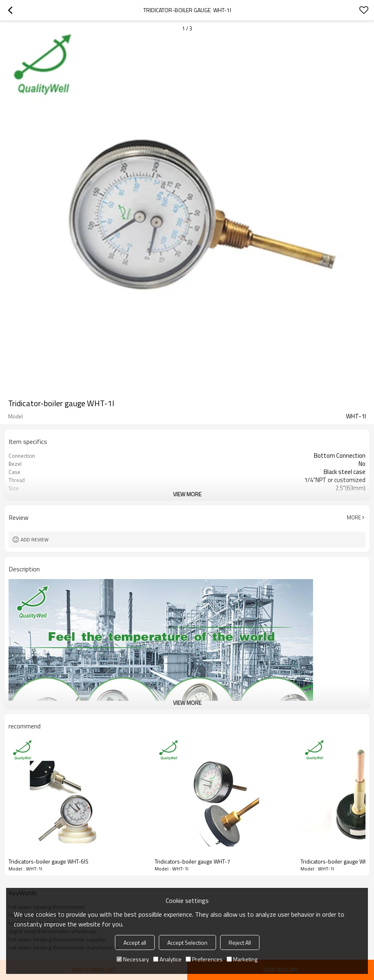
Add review (35, 540)
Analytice (167, 959)
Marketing (242, 959)
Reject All (240, 942)
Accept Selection (187, 942)
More (354, 517)
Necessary (133, 959)
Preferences (204, 959)
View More (187, 494)
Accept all (135, 942)
